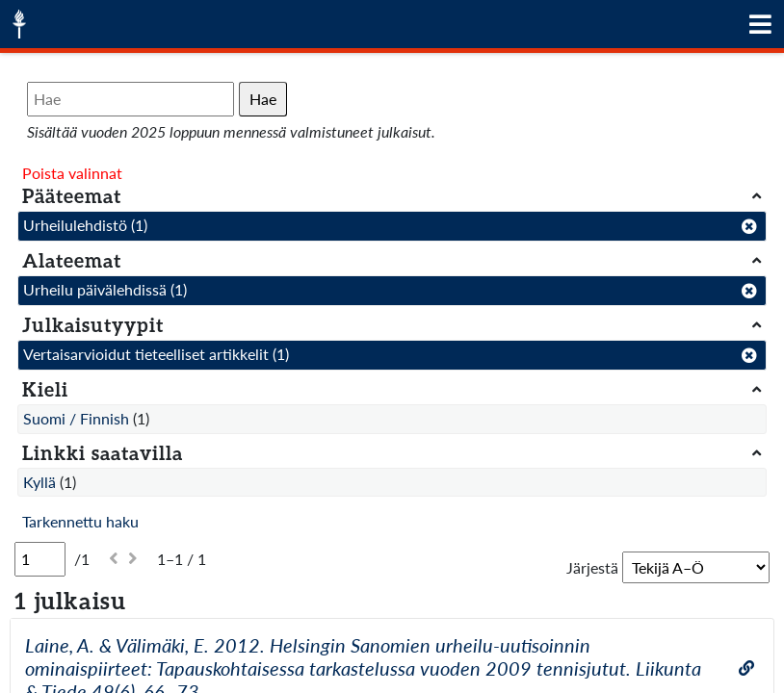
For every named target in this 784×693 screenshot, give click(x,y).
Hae (263, 99)
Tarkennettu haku (80, 521)
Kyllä (39, 482)
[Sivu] (40, 559)
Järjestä (592, 567)
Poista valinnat (72, 173)
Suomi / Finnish (76, 418)
